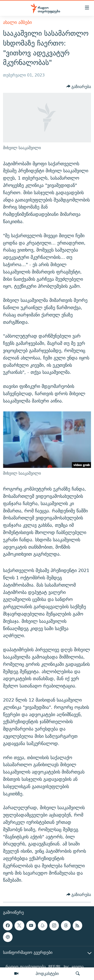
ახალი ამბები (17, 22)
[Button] (79, 87)
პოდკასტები (47, 973)
